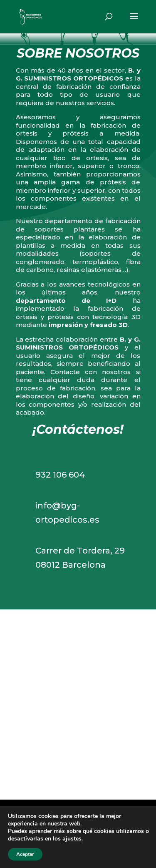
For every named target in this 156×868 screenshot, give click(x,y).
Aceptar (25, 854)
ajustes (72, 839)
